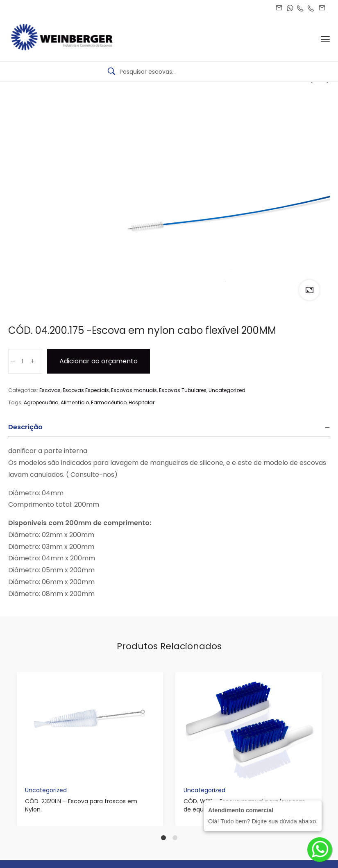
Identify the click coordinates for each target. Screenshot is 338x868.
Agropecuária (41, 402)
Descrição (25, 427)
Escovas (50, 390)
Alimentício (75, 402)
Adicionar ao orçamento (99, 361)
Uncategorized (227, 390)
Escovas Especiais (86, 390)
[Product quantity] (23, 361)
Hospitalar (142, 402)
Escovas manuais (134, 390)
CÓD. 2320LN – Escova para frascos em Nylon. (81, 805)
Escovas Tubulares (183, 390)
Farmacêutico (109, 402)
